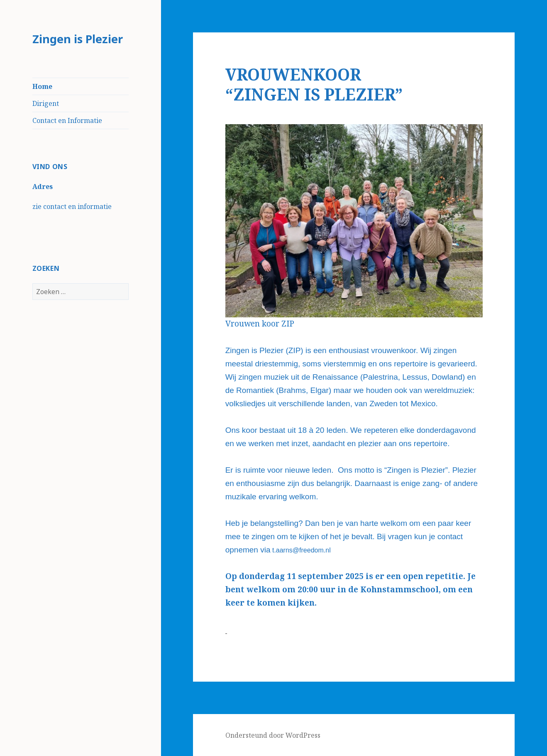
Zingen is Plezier (78, 39)
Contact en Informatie (67, 120)
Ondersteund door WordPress (273, 735)
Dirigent (46, 103)
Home (42, 86)
